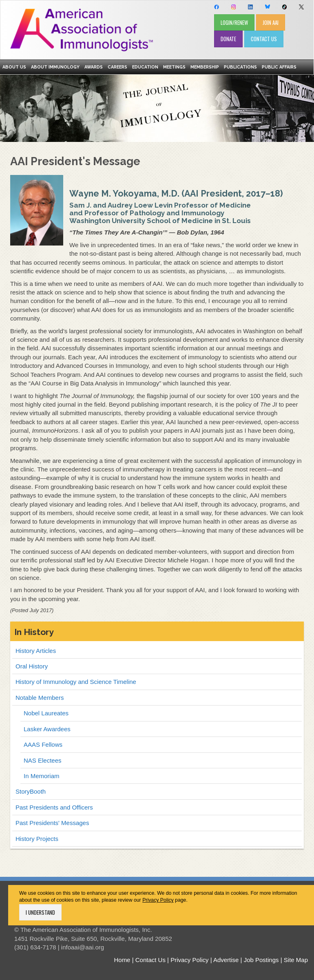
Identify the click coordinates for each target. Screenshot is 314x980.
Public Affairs (279, 67)
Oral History (32, 666)
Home (122, 960)
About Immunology (55, 67)
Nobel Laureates (46, 713)
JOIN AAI (271, 22)
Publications (240, 67)
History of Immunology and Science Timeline (76, 682)
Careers (117, 67)
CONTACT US (264, 39)
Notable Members (40, 698)
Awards (94, 67)
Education (145, 67)
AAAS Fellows (43, 744)
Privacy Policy (158, 900)
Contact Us (150, 960)
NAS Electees (43, 760)
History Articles (36, 651)
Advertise (226, 960)
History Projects (37, 839)
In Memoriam (42, 776)
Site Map (296, 960)
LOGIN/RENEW (234, 22)
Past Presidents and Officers (54, 807)
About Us (14, 67)
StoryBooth (31, 791)
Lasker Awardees (47, 729)
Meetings (174, 67)
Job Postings (261, 960)
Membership (205, 67)
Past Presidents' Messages (52, 823)
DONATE (228, 39)
